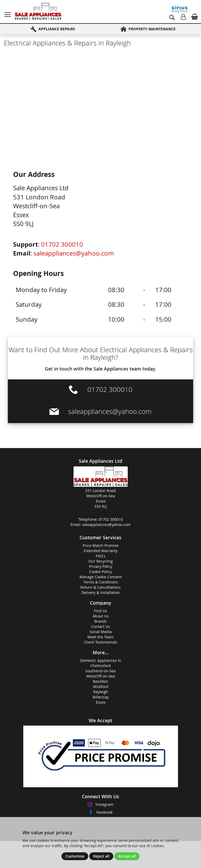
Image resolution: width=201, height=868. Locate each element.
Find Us (100, 611)
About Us (101, 616)
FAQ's (101, 556)
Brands (100, 621)
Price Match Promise (101, 545)
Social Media (101, 632)
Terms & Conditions (101, 582)
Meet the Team (100, 637)
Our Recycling (101, 561)
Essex (101, 702)
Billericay (101, 697)
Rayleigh (101, 692)
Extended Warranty (101, 551)
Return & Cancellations (100, 587)
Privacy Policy (101, 566)
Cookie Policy (100, 572)
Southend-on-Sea (100, 671)
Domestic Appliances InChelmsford (101, 663)
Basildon (100, 681)
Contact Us (100, 626)
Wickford (101, 687)
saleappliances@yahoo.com (74, 253)
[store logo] (38, 11)
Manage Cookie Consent (101, 577)
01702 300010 (62, 244)
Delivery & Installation (101, 592)
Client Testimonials (101, 642)
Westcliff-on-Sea (101, 676)
